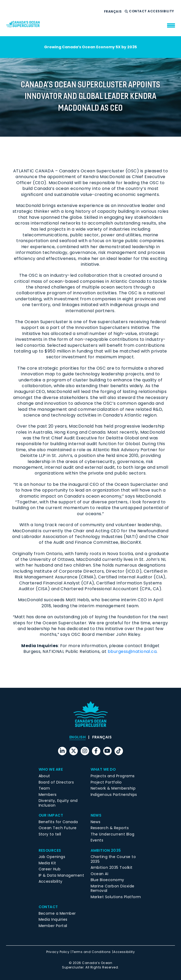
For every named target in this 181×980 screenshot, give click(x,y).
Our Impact (51, 815)
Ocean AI (100, 874)
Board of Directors (56, 782)
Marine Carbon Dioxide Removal (113, 888)
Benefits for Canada (58, 822)
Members (48, 795)
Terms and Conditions (91, 952)
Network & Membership (113, 788)
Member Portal (53, 926)
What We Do (104, 769)
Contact (138, 11)
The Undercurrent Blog (113, 834)
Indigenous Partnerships (114, 795)
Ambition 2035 (106, 850)
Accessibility (161, 11)
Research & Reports (110, 828)
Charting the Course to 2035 (113, 859)
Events (97, 840)
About (44, 776)
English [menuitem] (77, 737)
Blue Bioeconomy (107, 880)
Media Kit (47, 863)
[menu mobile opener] (171, 25)
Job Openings (52, 857)
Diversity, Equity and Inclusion (58, 803)
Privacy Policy (58, 952)
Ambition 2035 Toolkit (112, 867)
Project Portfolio (106, 782)
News (96, 815)
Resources (50, 850)
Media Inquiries (53, 919)
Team (44, 788)
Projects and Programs (113, 776)
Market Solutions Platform (116, 897)
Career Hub (50, 869)
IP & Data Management (61, 875)
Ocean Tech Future (58, 828)
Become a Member (57, 913)
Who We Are (51, 769)
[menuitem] (113, 12)
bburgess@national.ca (132, 651)
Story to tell (50, 834)
